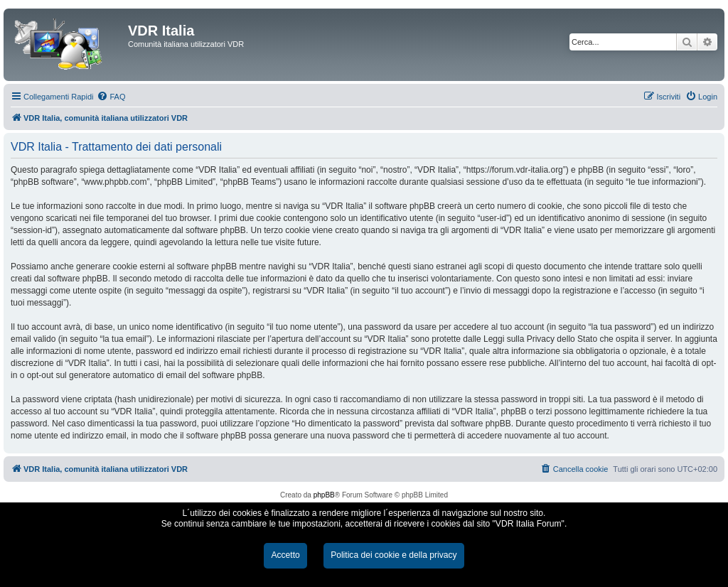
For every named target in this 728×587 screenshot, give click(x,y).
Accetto (285, 555)
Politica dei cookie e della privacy (394, 555)
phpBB (324, 495)
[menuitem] (111, 97)
